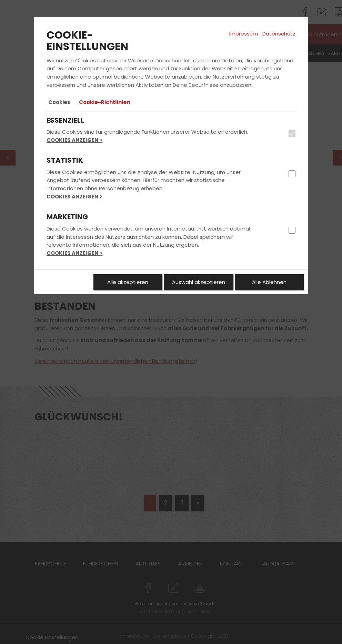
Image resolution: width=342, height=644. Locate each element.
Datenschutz (279, 34)
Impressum (244, 34)
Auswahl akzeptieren (199, 282)
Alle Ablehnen (269, 282)
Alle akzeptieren (128, 282)
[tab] (59, 102)
